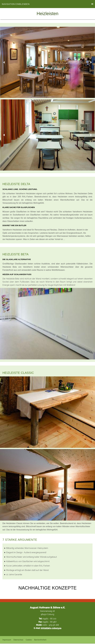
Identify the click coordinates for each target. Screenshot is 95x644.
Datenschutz (18, 640)
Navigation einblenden (16, 4)
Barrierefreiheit (40, 640)
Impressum (7, 640)
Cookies (29, 640)
